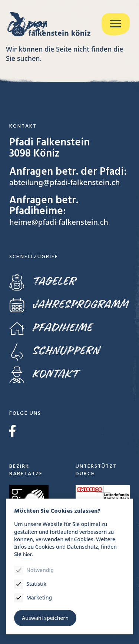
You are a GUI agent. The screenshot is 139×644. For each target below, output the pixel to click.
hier (27, 554)
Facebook (12, 431)
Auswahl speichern (45, 618)
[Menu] (116, 24)
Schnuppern (54, 351)
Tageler (42, 281)
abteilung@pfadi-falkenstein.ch (64, 182)
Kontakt (44, 374)
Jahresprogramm (69, 304)
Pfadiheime (51, 328)
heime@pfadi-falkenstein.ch (59, 222)
